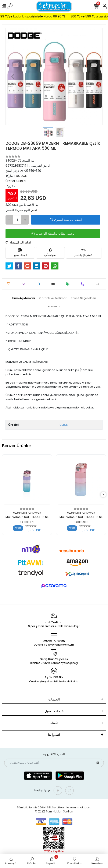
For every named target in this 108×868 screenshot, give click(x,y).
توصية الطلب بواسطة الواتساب (53, 233)
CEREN (64, 425)
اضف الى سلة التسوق (66, 220)
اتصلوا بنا (54, 735)
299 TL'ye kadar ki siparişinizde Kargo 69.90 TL (37, 16)
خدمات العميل (54, 711)
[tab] (24, 298)
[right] (103, 495)
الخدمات (54, 699)
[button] (13, 76)
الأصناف (54, 723)
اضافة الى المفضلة (18, 243)
